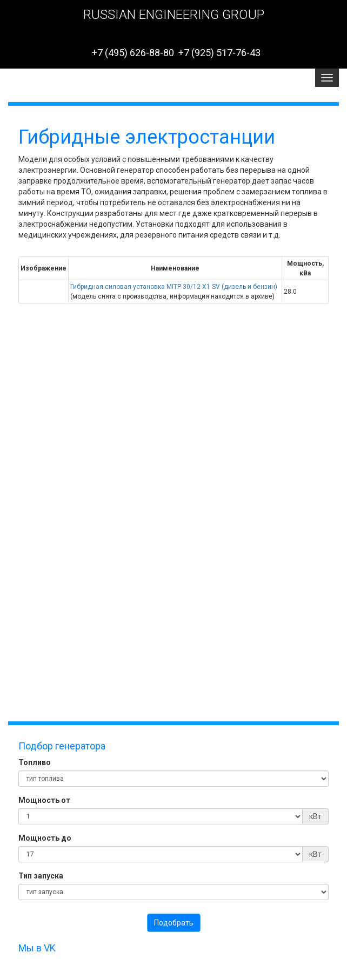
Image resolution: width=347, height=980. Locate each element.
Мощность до (45, 838)
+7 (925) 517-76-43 (219, 53)
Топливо (35, 762)
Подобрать (174, 923)
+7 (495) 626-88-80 (133, 53)
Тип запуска (41, 876)
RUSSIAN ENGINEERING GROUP (174, 15)
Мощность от (44, 800)
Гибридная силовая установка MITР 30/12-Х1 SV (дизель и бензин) (174, 287)
